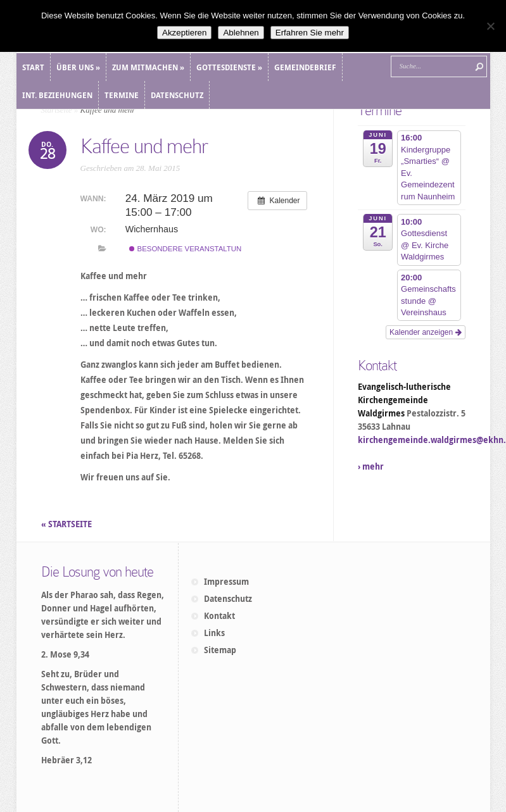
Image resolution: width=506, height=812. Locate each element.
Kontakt (219, 616)
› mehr (371, 466)
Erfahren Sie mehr (310, 33)
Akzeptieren (184, 33)
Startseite (57, 110)
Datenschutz (228, 599)
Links (214, 633)
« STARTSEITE (67, 524)
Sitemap (220, 650)
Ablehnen (241, 33)
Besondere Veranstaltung (188, 249)
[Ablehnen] (490, 26)
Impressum (226, 582)
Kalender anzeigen (425, 332)
